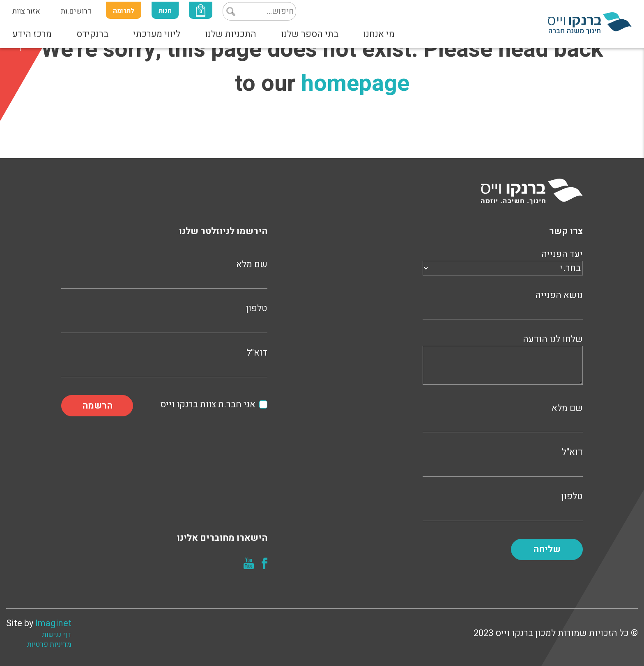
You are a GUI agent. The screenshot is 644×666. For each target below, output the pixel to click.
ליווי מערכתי (157, 34)
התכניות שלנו (231, 34)
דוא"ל (503, 461)
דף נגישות (57, 635)
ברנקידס (92, 34)
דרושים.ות (76, 11)
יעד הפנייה (503, 261)
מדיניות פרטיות (49, 645)
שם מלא (503, 417)
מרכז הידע (32, 34)
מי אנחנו (379, 34)
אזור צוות (26, 11)
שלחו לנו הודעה (503, 361)
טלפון (503, 505)
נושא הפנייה (503, 304)
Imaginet (53, 623)
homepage (355, 84)
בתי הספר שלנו (310, 34)
